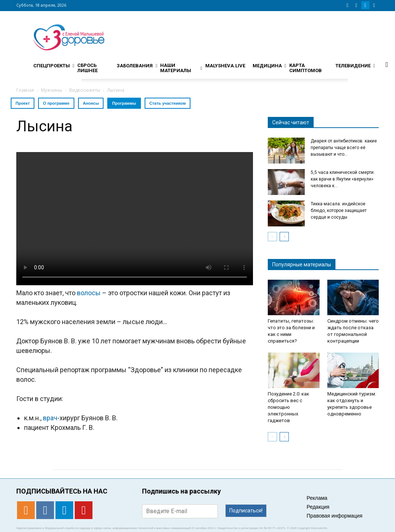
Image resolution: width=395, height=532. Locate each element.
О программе (56, 103)
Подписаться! (246, 511)
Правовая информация (335, 516)
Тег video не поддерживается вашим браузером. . (135, 219)
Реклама (317, 498)
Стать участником (168, 103)
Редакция (318, 507)
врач (50, 418)
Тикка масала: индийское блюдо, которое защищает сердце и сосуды (339, 211)
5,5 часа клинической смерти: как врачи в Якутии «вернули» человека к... (343, 179)
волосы (89, 293)
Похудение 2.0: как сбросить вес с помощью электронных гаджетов (288, 407)
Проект (23, 103)
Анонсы (91, 103)
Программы (124, 103)
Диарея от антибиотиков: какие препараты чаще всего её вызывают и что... (344, 148)
